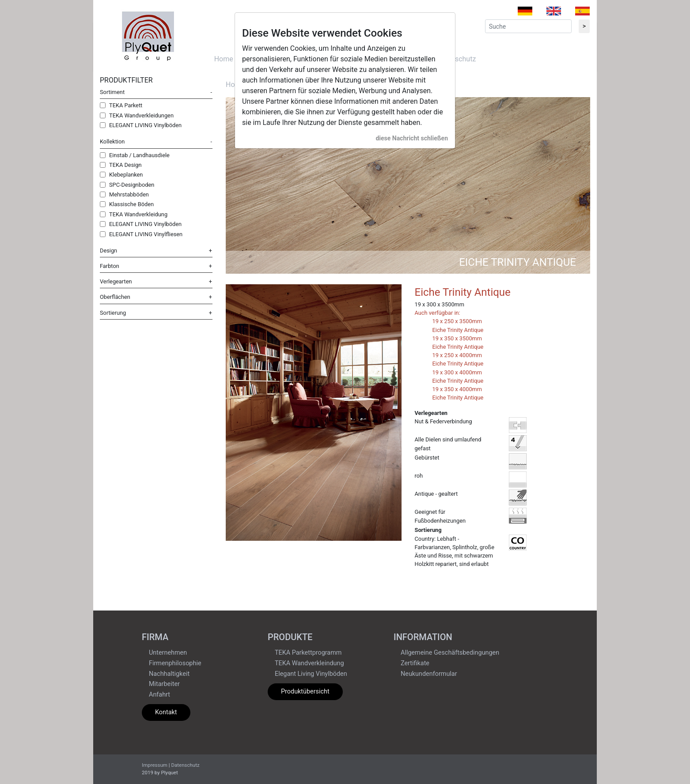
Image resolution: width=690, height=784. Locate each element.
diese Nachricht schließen (412, 138)
